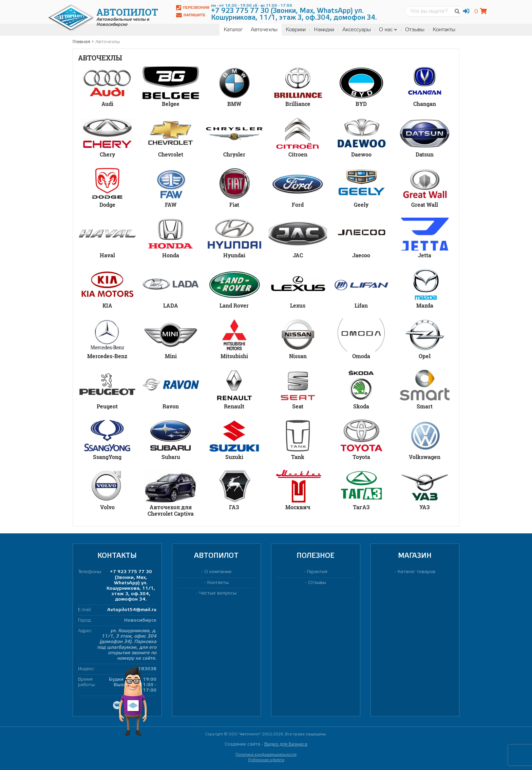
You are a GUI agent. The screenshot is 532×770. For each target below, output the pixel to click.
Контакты (444, 30)
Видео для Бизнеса (286, 744)
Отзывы (415, 30)
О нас (388, 30)
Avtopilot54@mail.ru (132, 610)
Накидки (324, 30)
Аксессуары (357, 30)
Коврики (296, 30)
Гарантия (317, 572)
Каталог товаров (416, 572)
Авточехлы (264, 30)
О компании (218, 572)
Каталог (233, 30)
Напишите (191, 15)
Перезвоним (193, 8)
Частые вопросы (218, 593)
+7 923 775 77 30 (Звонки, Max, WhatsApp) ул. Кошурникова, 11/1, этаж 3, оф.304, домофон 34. (131, 585)
